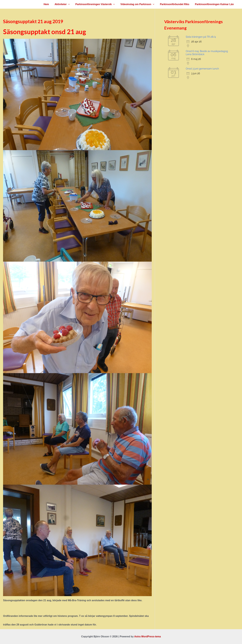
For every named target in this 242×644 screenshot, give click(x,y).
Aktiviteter (65, 4)
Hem (50, 4)
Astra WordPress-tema (148, 637)
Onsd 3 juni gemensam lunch (202, 69)
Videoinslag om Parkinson (139, 4)
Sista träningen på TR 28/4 (201, 37)
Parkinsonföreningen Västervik (98, 4)
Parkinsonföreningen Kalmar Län (215, 4)
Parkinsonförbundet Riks (176, 4)
